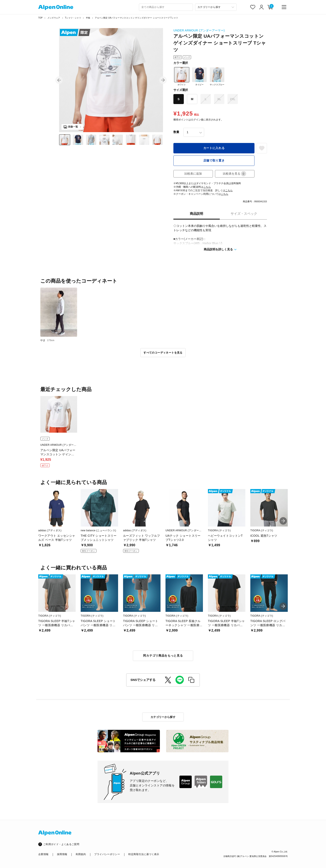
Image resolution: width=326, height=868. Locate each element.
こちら (207, 187)
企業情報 (43, 854)
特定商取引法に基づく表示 (144, 854)
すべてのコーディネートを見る (163, 353)
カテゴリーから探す (163, 717)
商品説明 (196, 214)
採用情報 (62, 854)
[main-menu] (284, 7)
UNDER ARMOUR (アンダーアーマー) (199, 30)
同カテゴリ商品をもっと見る (163, 656)
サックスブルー (217, 76)
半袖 (88, 18)
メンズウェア (54, 18)
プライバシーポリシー (107, 854)
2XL (233, 99)
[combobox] (166, 7)
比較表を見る (235, 174)
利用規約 (81, 854)
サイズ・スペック (244, 214)
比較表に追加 (193, 174)
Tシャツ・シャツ (73, 18)
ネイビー (199, 76)
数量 (176, 132)
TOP (40, 18)
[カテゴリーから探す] (216, 7)
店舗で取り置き (214, 160)
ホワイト (182, 76)
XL (219, 99)
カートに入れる (214, 148)
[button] (59, 80)
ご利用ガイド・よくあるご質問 (61, 844)
